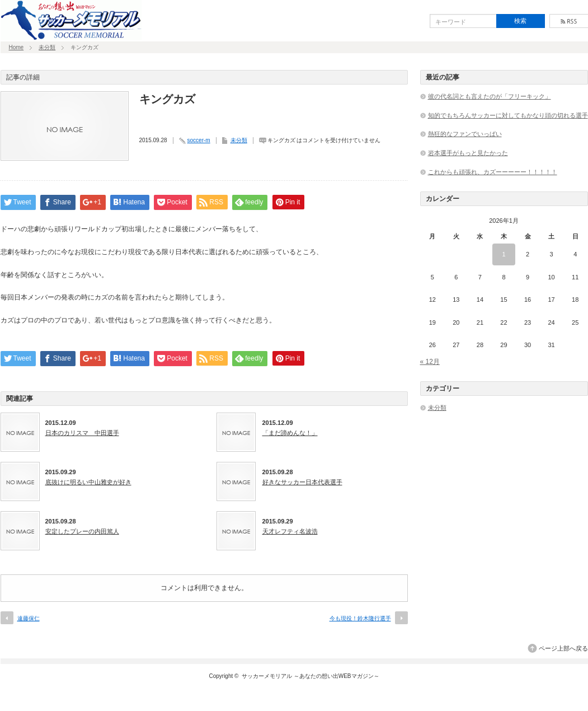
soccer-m (199, 140)
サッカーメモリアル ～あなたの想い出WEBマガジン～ (311, 676)
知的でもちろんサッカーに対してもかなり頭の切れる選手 (508, 115)
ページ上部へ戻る (563, 648)
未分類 (47, 47)
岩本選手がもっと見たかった (468, 153)
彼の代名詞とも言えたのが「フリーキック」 (490, 96)
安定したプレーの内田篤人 (82, 531)
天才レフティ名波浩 (290, 531)
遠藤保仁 (29, 618)
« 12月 (430, 362)
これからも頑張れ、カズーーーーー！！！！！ (493, 172)
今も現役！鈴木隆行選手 (360, 618)
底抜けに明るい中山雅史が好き (88, 482)
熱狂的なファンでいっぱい (465, 134)
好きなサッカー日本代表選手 (302, 482)
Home (17, 47)
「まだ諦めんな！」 (290, 433)
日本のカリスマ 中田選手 (82, 433)
